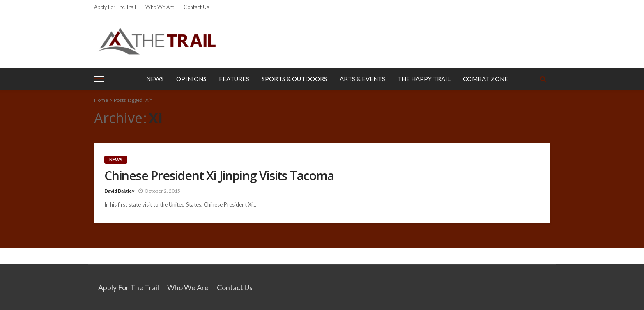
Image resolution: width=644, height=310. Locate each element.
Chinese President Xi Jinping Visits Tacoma (219, 176)
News (155, 79)
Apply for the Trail (115, 7)
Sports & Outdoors (294, 79)
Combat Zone (485, 79)
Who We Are (160, 7)
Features (234, 79)
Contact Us (197, 7)
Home (101, 100)
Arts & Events (362, 79)
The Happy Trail (424, 79)
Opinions (191, 79)
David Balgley (119, 191)
